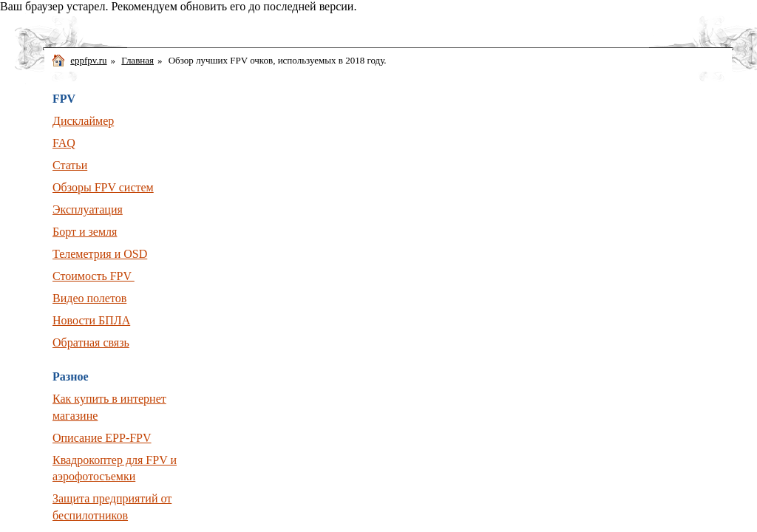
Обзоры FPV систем (103, 187)
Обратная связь (91, 342)
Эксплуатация (88, 209)
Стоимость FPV (94, 276)
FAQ (64, 143)
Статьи (70, 165)
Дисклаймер (83, 121)
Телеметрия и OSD (100, 254)
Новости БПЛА (91, 320)
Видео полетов (89, 298)
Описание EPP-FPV (102, 438)
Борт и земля (85, 232)
